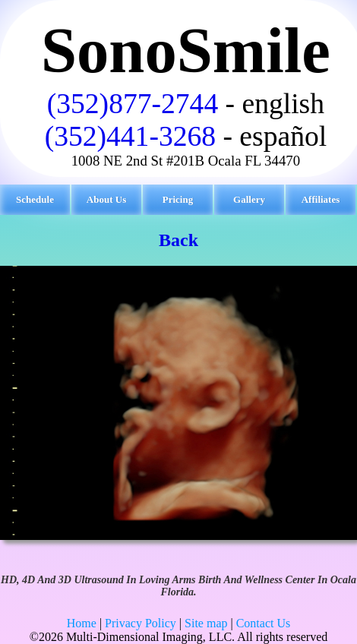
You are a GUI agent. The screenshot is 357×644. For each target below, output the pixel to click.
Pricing (178, 199)
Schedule (35, 199)
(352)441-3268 (130, 136)
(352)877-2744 (133, 104)
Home (82, 623)
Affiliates (321, 199)
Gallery (249, 199)
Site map (206, 623)
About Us (106, 199)
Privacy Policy (141, 623)
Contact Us (264, 623)
